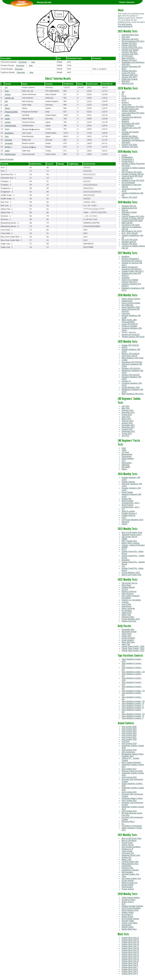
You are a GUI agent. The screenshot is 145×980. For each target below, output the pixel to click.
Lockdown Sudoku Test (131, 98)
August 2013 (127, 415)
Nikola (7, 108)
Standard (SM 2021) (130, 75)
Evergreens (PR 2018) (131, 225)
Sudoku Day (126, 499)
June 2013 (126, 417)
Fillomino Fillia (127, 868)
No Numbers (127, 611)
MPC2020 (126, 81)
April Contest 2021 (129, 737)
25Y (123, 92)
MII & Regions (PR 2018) (132, 231)
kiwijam (8, 94)
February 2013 (127, 421)
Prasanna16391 (11, 112)
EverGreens (126, 925)
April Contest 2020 (129, 739)
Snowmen (126, 278)
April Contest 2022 (129, 735)
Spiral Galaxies (128, 459)
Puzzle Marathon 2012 (131, 619)
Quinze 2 (125, 102)
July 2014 (125, 406)
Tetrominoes (126, 456)
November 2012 (128, 427)
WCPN (124, 347)
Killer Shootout (127, 594)
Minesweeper (127, 454)
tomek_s (8, 147)
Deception (126, 560)
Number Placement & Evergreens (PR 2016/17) (132, 260)
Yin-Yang (125, 452)
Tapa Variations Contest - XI (133, 703)
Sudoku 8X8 (126, 613)
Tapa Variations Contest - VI (133, 716)
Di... (123, 824)
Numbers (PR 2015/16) (131, 368)
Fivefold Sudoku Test (130, 862)
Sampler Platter (128, 921)
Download (23, 62)
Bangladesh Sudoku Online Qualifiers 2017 (133, 755)
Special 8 (125, 522)
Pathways (126, 214)
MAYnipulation (127, 872)
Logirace (125, 602)
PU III (124, 100)
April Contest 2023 (129, 733)
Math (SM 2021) (128, 58)
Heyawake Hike (128, 629)
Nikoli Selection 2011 (130, 864)
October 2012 (127, 429)
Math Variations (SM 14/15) (133, 394)
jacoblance (9, 133)
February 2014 (127, 410)
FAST (124, 518)
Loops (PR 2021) (128, 73)
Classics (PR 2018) (129, 244)
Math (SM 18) (127, 223)
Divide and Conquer (130, 79)
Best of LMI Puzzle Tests (131, 575)
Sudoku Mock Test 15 (130, 950)
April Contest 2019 (129, 744)
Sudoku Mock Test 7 (130, 967)
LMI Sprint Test (128, 853)
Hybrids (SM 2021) (129, 45)
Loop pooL (126, 313)
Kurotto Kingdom (128, 638)
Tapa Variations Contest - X (133, 706)
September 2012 (128, 431)
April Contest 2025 (129, 729)
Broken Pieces (127, 917)
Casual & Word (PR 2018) (132, 221)
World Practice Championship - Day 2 (131, 502)
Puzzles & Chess (128, 900)
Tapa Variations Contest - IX (133, 708)
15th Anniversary (128, 752)
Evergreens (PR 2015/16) (132, 362)
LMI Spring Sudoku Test (131, 878)
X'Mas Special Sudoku (131, 898)
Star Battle (126, 467)
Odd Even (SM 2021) (130, 39)
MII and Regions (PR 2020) (133, 107)
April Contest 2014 (129, 800)
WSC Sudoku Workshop (131, 762)
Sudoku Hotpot (128, 912)
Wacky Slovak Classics (131, 299)
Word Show (126, 585)
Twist (124, 876)
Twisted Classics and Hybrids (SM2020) (130, 110)
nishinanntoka (10, 126)
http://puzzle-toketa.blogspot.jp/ (125, 25)
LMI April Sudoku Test (130, 874)
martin (7, 119)
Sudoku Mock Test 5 (130, 971)
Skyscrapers (127, 463)
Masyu (124, 469)
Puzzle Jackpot (128, 889)
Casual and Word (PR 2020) (133, 113)
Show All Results (7, 159)
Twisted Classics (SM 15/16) (133, 337)
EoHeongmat (10, 154)
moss (7, 129)
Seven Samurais (128, 608)
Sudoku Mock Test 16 (130, 948)
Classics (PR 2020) (129, 145)
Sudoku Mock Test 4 (130, 974)
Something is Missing (130, 870)
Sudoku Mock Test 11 (130, 959)
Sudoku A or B (127, 849)
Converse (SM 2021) (130, 54)
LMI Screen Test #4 (129, 537)
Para (7, 91)
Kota (7, 136)
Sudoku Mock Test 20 (130, 940)
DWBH (124, 539)
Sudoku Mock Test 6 (130, 969)
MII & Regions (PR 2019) (132, 172)
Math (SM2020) (128, 126)
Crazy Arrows (127, 851)
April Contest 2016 (129, 777)
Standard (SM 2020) (130, 147)
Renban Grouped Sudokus (132, 906)
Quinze (124, 155)
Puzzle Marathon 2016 (131, 307)
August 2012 (127, 434)
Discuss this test (44, 2)
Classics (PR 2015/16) (131, 375)
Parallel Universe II (129, 513)
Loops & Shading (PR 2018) (133, 216)
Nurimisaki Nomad (129, 632)
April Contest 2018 (129, 750)
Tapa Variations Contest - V (133, 718)
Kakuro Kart (126, 636)
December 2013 (128, 412)
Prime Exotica (127, 887)
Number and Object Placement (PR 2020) (130, 137)
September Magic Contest (132, 798)
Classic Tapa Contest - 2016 (133, 646)
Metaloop (125, 121)
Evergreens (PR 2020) (131, 124)
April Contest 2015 (129, 792)
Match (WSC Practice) (131, 543)
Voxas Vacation (128, 640)
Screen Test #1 (128, 902)
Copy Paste (126, 604)
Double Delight (128, 885)
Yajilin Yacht (126, 634)
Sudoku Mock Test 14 (130, 952)
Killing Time (126, 615)
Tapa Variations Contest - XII (133, 701)
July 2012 (125, 436)
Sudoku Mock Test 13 (130, 955)
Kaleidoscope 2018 (129, 208)
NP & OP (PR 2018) (130, 240)
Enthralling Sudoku (129, 212)
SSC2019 (125, 741)
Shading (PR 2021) (129, 43)
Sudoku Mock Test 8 (130, 965)
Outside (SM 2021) (129, 71)
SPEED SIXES (128, 927)
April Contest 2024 (129, 731)
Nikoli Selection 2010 (130, 910)
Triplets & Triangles (129, 326)
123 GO (125, 589)
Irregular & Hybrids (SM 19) (133, 174)
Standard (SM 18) (129, 242)
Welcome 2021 (128, 83)
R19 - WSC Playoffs (130, 233)
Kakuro (124, 524)
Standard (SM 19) (129, 206)
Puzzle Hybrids (128, 881)
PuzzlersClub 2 (128, 159)
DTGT (124, 549)
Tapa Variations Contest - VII (133, 714)
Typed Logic (126, 105)
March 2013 (126, 419)
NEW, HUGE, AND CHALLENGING (129, 321)
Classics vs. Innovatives (131, 600)
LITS (123, 461)
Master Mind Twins (129, 929)
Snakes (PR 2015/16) (130, 345)
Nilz (6, 101)
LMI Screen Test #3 (129, 583)
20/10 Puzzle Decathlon (131, 908)
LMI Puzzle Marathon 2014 (132, 520)
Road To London (128, 511)
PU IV (124, 96)
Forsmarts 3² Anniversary (132, 826)
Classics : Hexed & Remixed (133, 545)
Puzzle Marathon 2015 (131, 387)
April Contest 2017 (129, 769)
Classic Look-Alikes (129, 923)
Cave (124, 448)
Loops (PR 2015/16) (130, 324)
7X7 (123, 509)
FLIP (123, 904)
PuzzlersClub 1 (128, 161)
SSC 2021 (126, 37)
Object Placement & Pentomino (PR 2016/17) (132, 268)
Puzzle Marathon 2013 (131, 573)
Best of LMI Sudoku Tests (132, 532)
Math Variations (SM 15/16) (133, 358)
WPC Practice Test (129, 541)
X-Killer (125, 360)
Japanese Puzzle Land (131, 855)
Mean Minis (126, 115)
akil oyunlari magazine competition (131, 597)
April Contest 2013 (129, 811)
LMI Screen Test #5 (129, 356)
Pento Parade (127, 492)
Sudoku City (126, 857)
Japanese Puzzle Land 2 (131, 535)
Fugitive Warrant (128, 587)
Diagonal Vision (128, 617)
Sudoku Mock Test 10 (130, 961)
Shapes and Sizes (129, 621)
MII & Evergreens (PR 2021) (133, 41)
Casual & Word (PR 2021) (132, 48)
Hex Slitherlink (127, 305)
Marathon (125, 257)
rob (6, 88)
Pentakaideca (127, 157)
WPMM (125, 547)
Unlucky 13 (126, 381)
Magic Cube (126, 859)
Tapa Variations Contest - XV (133, 691)
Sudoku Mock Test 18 (130, 944)
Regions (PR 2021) (129, 60)
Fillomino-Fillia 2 (128, 822)
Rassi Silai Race (128, 642)
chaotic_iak (9, 98)
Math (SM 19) (127, 178)
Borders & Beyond (129, 592)
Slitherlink (126, 465)
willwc (7, 115)
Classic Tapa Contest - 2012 (133, 651)
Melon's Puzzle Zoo (129, 883)
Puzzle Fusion (127, 843)
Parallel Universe (128, 515)
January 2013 (127, 423)
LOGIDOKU (126, 866)
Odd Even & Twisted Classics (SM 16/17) (130, 281)
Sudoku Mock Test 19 (130, 942)
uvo (6, 105)
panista (8, 122)
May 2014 (126, 408)
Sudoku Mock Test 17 (130, 946)
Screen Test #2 (128, 845)
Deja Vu (125, 210)
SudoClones (126, 606)
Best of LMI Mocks (129, 841)
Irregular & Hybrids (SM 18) (133, 219)
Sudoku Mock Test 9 (130, 963)
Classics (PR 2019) (129, 197)
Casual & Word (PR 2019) (132, 176)
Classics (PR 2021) (129, 77)
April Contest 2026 (129, 727)
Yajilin (124, 450)
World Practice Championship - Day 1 (131, 506)
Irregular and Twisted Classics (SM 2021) (130, 51)
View (33, 62)
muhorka (8, 140)
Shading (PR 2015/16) (131, 335)
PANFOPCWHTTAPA (130, 35)
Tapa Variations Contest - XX (133, 672)
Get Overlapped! (128, 183)
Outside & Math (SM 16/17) (133, 271)
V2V (123, 566)
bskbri (7, 151)
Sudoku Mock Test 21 (130, 938)
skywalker (9, 143)
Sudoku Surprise (128, 482)
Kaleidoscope (127, 301)
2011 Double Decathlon (131, 847)
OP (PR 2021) (127, 56)
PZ (123, 94)
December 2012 (128, 425)
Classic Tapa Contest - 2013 (133, 648)
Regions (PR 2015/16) (131, 354)
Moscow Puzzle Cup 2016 (132, 771)
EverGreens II (127, 914)
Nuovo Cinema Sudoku (131, 303)
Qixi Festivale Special (130, 919)
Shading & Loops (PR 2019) (133, 180)
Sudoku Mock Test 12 (130, 957)
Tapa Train (126, 644)
